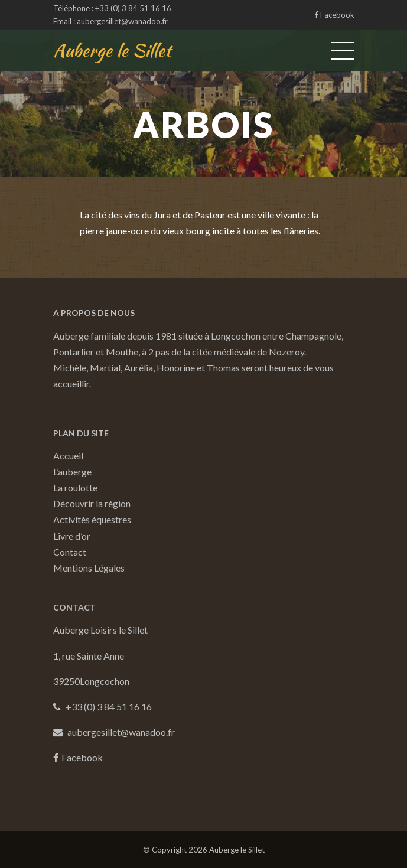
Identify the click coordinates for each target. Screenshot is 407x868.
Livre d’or (72, 536)
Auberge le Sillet (112, 50)
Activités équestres (92, 519)
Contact (70, 552)
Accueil (68, 456)
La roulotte (75, 487)
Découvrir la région (92, 503)
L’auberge (72, 471)
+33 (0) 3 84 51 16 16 (133, 8)
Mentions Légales (89, 568)
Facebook (334, 15)
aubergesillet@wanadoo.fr (122, 21)
